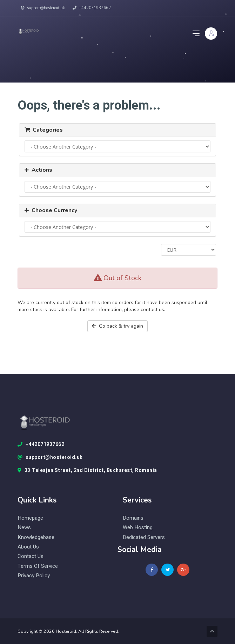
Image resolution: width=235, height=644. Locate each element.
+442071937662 (92, 8)
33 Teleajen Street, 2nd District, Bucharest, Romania (87, 471)
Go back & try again (117, 326)
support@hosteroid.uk (43, 8)
